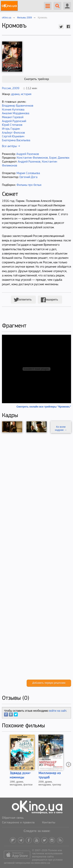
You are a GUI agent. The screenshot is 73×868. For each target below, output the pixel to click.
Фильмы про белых (29, 185)
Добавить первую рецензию (49, 683)
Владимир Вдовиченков (18, 106)
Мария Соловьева (28, 173)
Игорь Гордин (11, 129)
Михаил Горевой (13, 117)
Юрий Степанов (12, 125)
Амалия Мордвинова (16, 113)
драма (15, 94)
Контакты (49, 823)
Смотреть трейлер (36, 79)
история (26, 94)
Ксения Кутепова (13, 110)
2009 (16, 88)
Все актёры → (11, 146)
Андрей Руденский (14, 121)
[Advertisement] (36, 556)
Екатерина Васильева (16, 140)
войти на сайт (58, 711)
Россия (6, 88)
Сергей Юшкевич (13, 137)
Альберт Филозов (13, 133)
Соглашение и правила (18, 823)
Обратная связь (13, 818)
